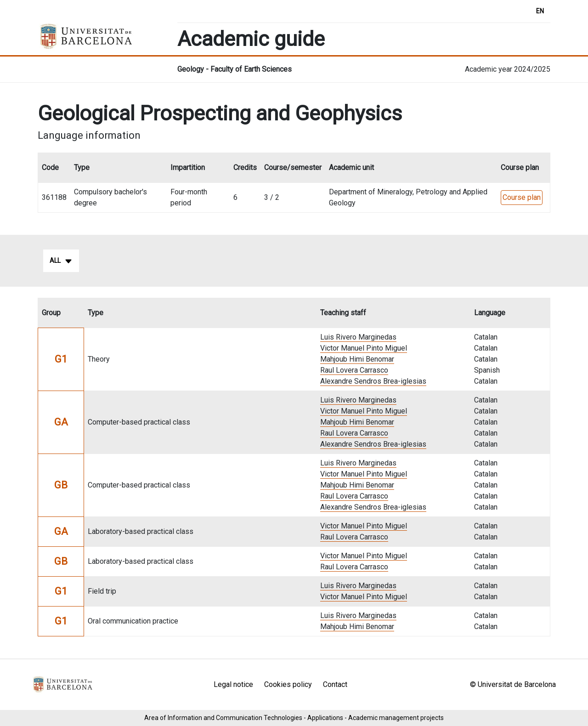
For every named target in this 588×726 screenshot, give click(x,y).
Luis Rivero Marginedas (358, 337)
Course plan (522, 197)
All (61, 261)
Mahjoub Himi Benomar (357, 359)
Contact (335, 684)
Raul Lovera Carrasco (354, 370)
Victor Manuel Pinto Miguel (364, 348)
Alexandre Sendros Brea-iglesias (373, 381)
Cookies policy (288, 684)
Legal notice (233, 684)
